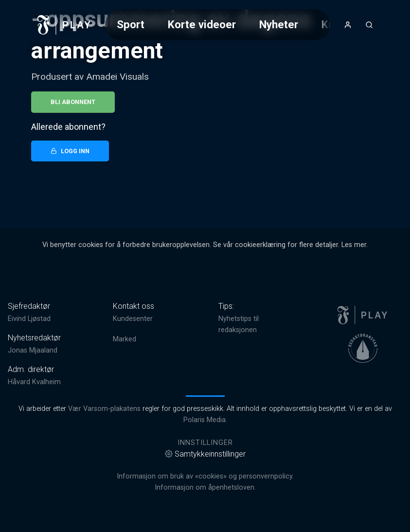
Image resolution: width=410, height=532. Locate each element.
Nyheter (279, 24)
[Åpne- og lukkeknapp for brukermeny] (348, 25)
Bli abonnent (73, 102)
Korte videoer (202, 24)
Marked (125, 339)
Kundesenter (133, 319)
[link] (64, 25)
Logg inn (70, 151)
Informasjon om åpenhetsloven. (205, 488)
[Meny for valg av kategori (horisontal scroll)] (218, 25)
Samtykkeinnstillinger (205, 454)
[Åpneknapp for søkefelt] (369, 25)
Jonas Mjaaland (33, 350)
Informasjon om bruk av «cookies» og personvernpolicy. (205, 476)
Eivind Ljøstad (29, 319)
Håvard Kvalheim (34, 382)
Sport (131, 24)
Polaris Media (205, 420)
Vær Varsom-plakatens (104, 409)
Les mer (354, 245)
